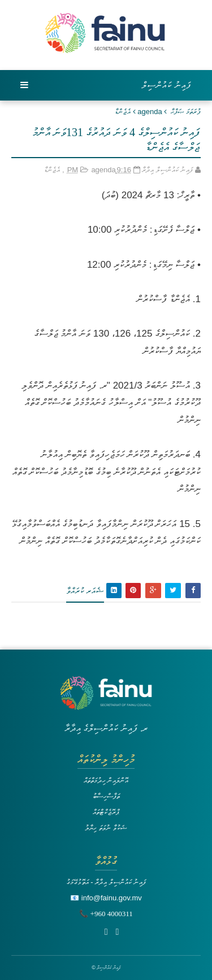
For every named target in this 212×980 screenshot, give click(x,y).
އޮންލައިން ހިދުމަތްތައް (106, 780)
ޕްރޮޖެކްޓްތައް (106, 812)
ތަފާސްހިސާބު (106, 796)
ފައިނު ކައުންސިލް (167, 85)
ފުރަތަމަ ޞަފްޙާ (186, 112)
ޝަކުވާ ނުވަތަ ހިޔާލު (106, 828)
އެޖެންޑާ (123, 112)
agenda (150, 112)
